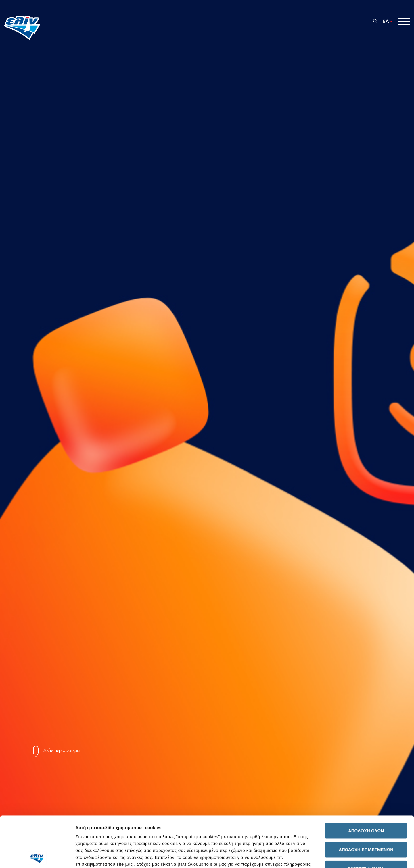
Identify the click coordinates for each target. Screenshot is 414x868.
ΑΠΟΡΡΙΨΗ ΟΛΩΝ (366, 818)
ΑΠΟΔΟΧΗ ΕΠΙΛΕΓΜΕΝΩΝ (366, 799)
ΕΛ (386, 22)
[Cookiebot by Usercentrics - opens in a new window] (37, 857)
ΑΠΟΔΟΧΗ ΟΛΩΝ (366, 780)
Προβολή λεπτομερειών (322, 857)
